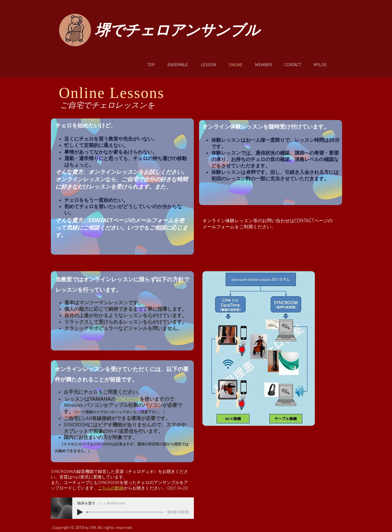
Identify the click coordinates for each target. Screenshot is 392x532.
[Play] (80, 512)
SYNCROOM (128, 399)
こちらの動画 (111, 488)
